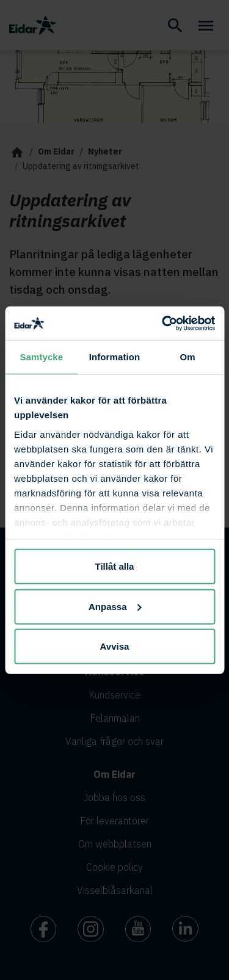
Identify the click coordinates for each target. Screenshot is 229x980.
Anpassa (115, 606)
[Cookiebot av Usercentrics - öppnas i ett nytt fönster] (163, 323)
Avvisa (115, 646)
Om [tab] (188, 357)
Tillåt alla (115, 566)
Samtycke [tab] (41, 357)
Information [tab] (115, 357)
